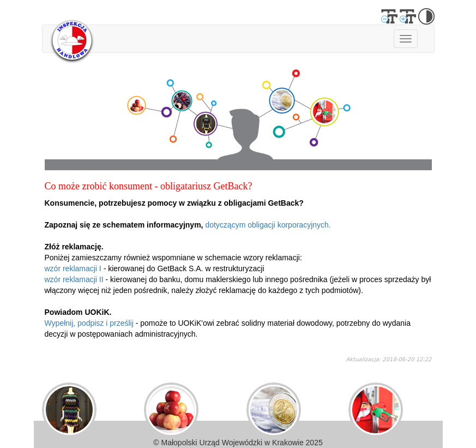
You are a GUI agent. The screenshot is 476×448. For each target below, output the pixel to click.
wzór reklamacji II (74, 279)
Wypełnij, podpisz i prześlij (89, 323)
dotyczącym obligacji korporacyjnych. (268, 225)
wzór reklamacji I (73, 268)
